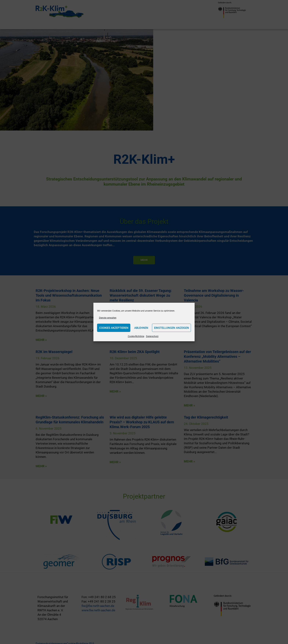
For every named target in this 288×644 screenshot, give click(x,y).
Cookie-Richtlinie (136, 336)
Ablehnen (141, 328)
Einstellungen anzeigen (172, 328)
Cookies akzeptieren (114, 328)
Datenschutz (152, 336)
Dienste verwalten (108, 318)
